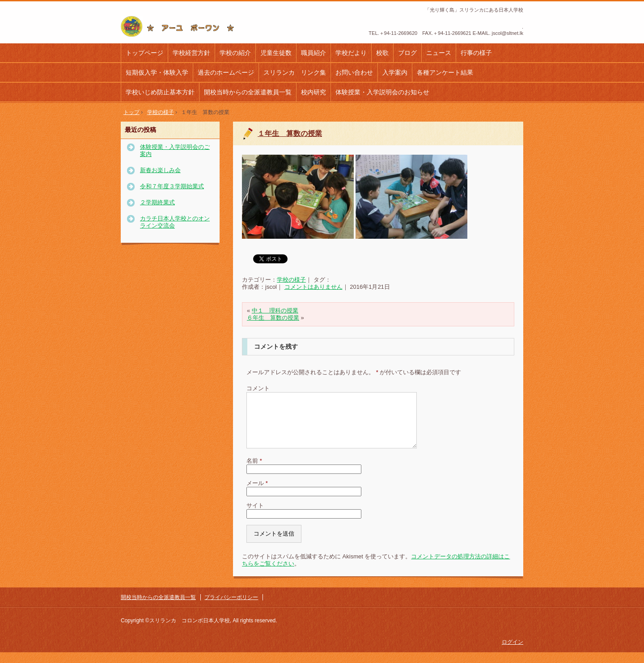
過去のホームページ (226, 72)
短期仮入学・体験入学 (157, 72)
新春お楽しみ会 (160, 170)
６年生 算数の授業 (273, 318)
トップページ (144, 53)
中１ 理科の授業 (275, 310)
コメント (258, 388)
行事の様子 (476, 53)
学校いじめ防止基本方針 (160, 92)
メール (257, 494)
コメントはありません (314, 287)
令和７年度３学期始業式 (172, 186)
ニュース (439, 53)
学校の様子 (291, 280)
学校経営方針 (191, 53)
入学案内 (395, 72)
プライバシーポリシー (231, 608)
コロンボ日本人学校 (181, 26)
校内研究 (314, 92)
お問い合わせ (354, 72)
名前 (254, 471)
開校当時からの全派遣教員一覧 (248, 92)
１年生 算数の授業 (290, 133)
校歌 (382, 53)
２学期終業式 (157, 202)
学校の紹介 (235, 53)
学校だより (351, 53)
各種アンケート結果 (445, 72)
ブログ (407, 53)
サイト (255, 516)
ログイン (513, 653)
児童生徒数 (276, 53)
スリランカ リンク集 (295, 72)
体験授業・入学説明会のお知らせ (382, 92)
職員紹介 (314, 53)
